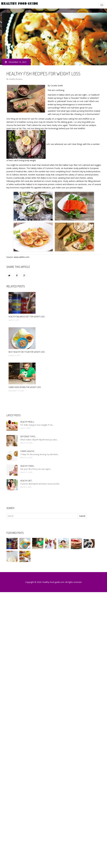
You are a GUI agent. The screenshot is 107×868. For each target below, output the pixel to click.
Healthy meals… (28, 422)
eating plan (32, 122)
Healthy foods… (28, 466)
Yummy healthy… (28, 451)
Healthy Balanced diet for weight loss (27, 317)
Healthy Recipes (16, 79)
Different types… (28, 437)
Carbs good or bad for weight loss (25, 387)
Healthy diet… (27, 481)
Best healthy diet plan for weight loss (27, 352)
